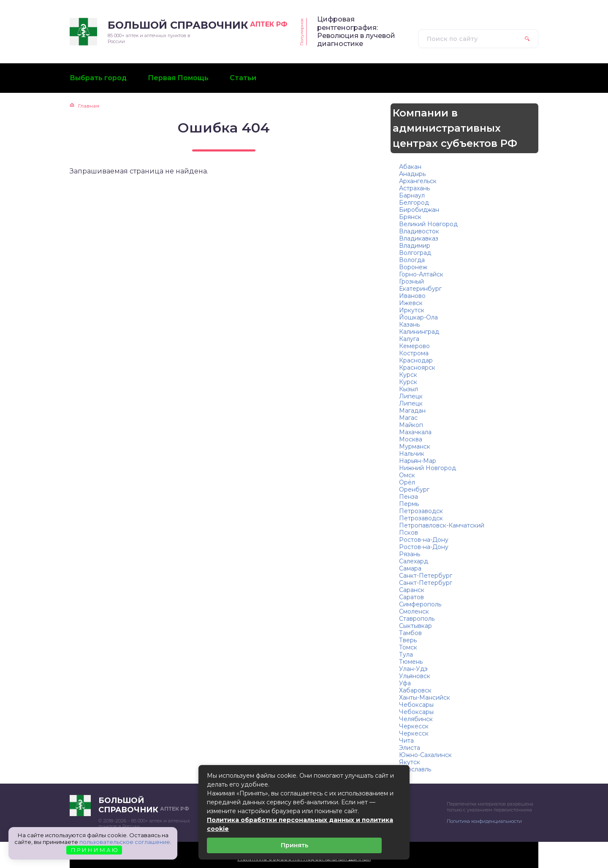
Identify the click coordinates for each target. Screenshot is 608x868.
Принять (294, 845)
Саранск (412, 590)
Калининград (419, 332)
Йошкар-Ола (418, 317)
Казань (409, 324)
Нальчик (412, 454)
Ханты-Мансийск (425, 698)
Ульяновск (415, 676)
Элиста (410, 748)
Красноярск (417, 368)
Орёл (407, 482)
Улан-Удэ (413, 669)
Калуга (409, 339)
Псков (408, 533)
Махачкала (415, 432)
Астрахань (414, 188)
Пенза (408, 497)
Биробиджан (419, 210)
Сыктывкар (415, 626)
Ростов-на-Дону (424, 540)
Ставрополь (417, 619)
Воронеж (413, 267)
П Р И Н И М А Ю (94, 850)
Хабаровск (415, 690)
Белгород (414, 203)
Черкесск (414, 726)
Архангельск (418, 181)
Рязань (410, 554)
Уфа (405, 683)
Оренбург (414, 489)
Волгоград (415, 253)
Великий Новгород (428, 224)
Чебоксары (416, 705)
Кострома (414, 353)
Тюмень (411, 662)
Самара (410, 568)
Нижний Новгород (427, 468)
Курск (408, 375)
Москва (411, 439)
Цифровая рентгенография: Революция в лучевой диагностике (356, 31)
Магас (408, 418)
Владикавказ (419, 238)
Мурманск (415, 446)
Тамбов (410, 633)
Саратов (411, 597)
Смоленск (414, 611)
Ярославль (415, 769)
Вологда (412, 260)
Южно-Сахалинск (425, 755)
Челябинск (416, 719)
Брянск (410, 217)
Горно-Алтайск (421, 274)
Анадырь (412, 174)
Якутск (410, 762)
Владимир (415, 246)
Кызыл (408, 389)
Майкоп (411, 425)
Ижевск (411, 303)
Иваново (412, 296)
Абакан (410, 167)
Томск (408, 647)
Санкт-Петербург (426, 576)
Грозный (411, 281)
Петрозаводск (421, 511)
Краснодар (416, 360)
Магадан (412, 411)
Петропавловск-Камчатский (442, 525)
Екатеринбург (420, 289)
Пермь (409, 504)
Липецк (411, 396)
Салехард (414, 561)
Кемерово (414, 346)
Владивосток (419, 231)
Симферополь (420, 604)
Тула (406, 654)
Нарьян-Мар (418, 461)
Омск (407, 475)
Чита (406, 741)
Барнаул (412, 195)
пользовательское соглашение (125, 842)
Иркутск (412, 310)
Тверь (408, 640)
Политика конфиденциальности (484, 821)
